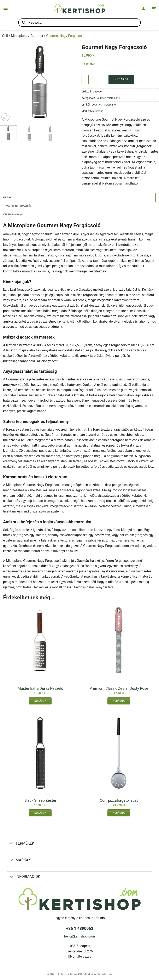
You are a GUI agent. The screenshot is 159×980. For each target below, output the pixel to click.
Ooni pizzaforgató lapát (119, 801)
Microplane (19, 36)
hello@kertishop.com (79, 937)
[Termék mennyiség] (93, 79)
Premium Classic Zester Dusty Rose (119, 689)
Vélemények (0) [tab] (14, 215)
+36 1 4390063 (80, 929)
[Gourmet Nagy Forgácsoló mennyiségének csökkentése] (85, 79)
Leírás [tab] (8, 197)
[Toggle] (11, 844)
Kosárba (122, 79)
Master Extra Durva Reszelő (40, 689)
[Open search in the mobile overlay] (79, 23)
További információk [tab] (18, 206)
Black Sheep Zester (40, 801)
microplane (109, 105)
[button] (6, 8)
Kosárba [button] (40, 701)
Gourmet (37, 36)
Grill (5, 36)
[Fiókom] (143, 8)
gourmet (97, 105)
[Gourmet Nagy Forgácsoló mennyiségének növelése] (101, 79)
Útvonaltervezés (79, 957)
